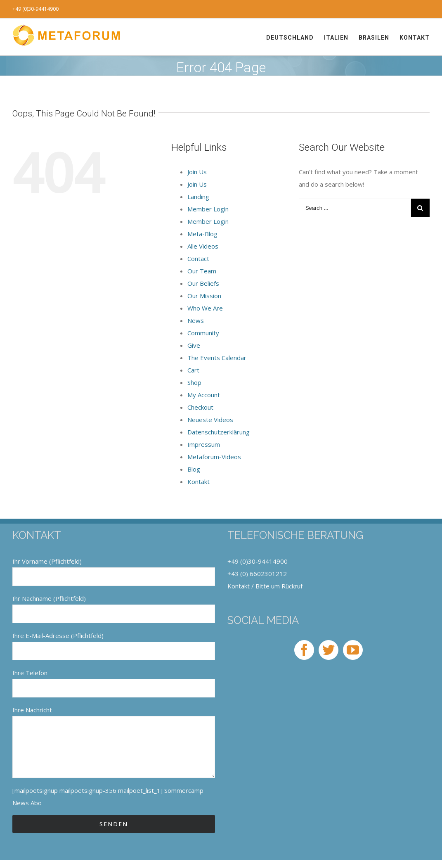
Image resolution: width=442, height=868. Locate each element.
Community (203, 333)
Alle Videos (203, 246)
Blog (194, 469)
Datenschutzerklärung (219, 432)
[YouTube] (353, 650)
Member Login (208, 209)
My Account (204, 395)
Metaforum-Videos (214, 457)
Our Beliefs (203, 283)
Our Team (202, 271)
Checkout (200, 407)
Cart (193, 370)
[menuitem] (295, 38)
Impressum (204, 444)
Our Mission (204, 296)
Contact (198, 259)
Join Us (197, 172)
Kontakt (199, 481)
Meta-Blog (202, 234)
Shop (194, 382)
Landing (198, 197)
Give (194, 345)
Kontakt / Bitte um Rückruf (265, 586)
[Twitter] (329, 650)
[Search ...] (355, 208)
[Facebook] (304, 650)
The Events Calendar (217, 358)
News (196, 320)
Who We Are (205, 308)
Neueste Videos (210, 420)
